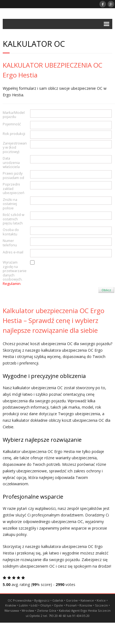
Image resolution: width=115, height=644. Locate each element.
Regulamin (12, 284)
